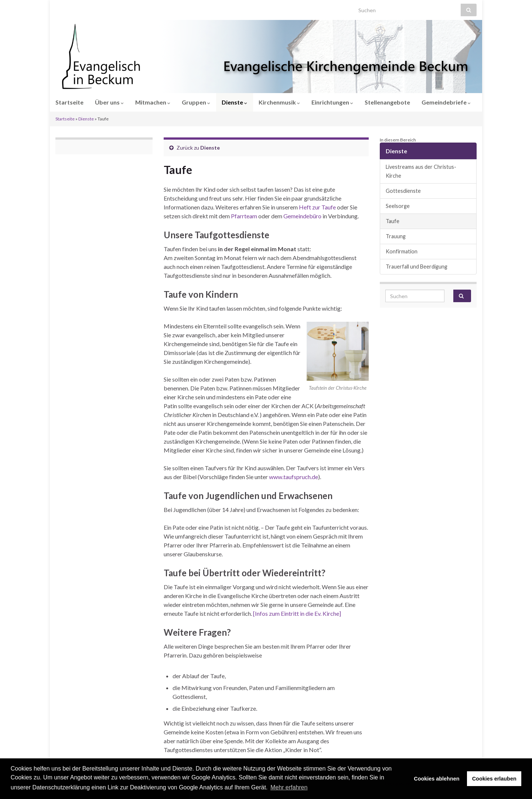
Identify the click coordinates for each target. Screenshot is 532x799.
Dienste (234, 102)
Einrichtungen (332, 102)
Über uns (109, 102)
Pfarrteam (244, 216)
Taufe (393, 221)
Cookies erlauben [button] (494, 779)
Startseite (69, 102)
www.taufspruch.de (294, 477)
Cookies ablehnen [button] (436, 779)
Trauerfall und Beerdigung (417, 267)
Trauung (396, 236)
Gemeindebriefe (446, 102)
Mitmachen (153, 102)
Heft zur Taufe (317, 207)
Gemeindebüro (302, 216)
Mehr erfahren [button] (289, 787)
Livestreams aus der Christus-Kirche (421, 171)
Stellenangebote (387, 102)
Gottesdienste (403, 191)
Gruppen (196, 102)
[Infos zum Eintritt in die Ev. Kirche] (297, 613)
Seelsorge (398, 206)
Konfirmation (402, 251)
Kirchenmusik (279, 102)
